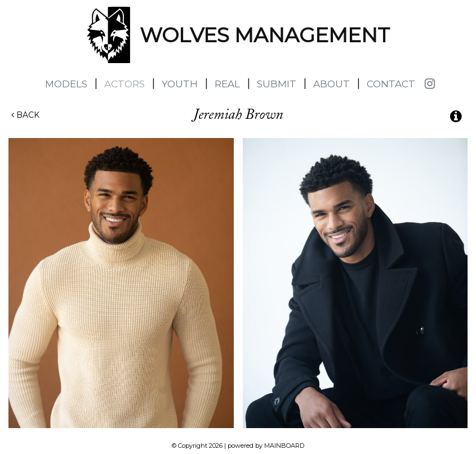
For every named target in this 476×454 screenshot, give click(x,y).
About (332, 84)
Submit (277, 84)
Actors (124, 84)
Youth (180, 84)
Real (227, 84)
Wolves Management (109, 35)
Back (25, 115)
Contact (391, 84)
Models (66, 84)
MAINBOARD (284, 446)
